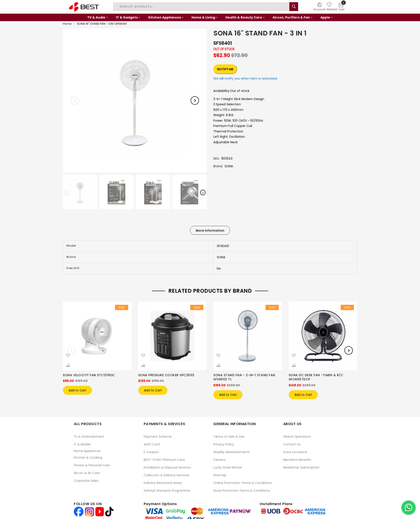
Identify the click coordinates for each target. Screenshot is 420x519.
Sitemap (220, 475)
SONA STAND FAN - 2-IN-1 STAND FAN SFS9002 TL (244, 377)
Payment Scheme (158, 436)
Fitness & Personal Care (92, 465)
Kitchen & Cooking (88, 457)
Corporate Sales (86, 480)
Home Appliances (87, 451)
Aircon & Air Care (87, 473)
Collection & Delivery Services (166, 475)
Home (67, 24)
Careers (219, 459)
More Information (210, 231)
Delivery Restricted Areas (163, 483)
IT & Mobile (82, 444)
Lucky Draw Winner (228, 467)
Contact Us (292, 444)
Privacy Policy (224, 444)
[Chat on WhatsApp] (409, 508)
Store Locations (295, 452)
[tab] (210, 230)
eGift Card (152, 444)
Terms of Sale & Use (229, 436)
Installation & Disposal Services (167, 467)
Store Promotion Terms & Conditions (242, 490)
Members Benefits (297, 459)
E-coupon (151, 452)
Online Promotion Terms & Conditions (243, 483)
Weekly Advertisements (231, 452)
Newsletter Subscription (301, 467)
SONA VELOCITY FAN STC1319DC (89, 375)
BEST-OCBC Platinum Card (164, 459)
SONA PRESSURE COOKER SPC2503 (166, 375)
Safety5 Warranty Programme (167, 490)
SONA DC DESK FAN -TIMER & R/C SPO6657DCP (316, 377)
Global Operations (297, 436)
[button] (68, 356)
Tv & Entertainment (89, 436)
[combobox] (202, 7)
